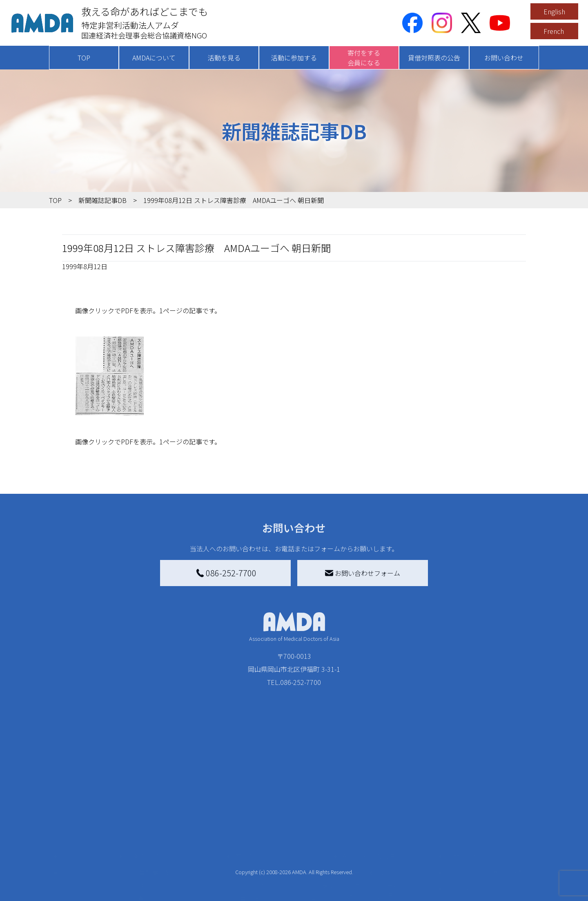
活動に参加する (294, 58)
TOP (84, 58)
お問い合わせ (504, 58)
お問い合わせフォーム (363, 573)
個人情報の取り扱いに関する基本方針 (486, 855)
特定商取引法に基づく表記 (486, 818)
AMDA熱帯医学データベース (92, 891)
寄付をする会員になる (364, 58)
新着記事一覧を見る (162, 818)
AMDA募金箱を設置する (274, 867)
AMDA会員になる (265, 818)
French (554, 31)
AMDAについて (154, 58)
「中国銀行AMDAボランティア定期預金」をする (287, 885)
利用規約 (460, 834)
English (554, 11)
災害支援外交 (367, 818)
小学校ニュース (90, 860)
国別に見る (149, 831)
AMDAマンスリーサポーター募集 (287, 831)
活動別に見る (152, 844)
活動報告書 (83, 847)
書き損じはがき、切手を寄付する (285, 849)
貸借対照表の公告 (434, 58)
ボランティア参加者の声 (168, 890)
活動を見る (224, 58)
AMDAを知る (80, 818)
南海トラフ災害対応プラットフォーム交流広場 (393, 836)
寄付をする (251, 801)
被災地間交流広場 (368, 801)
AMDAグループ (88, 834)
